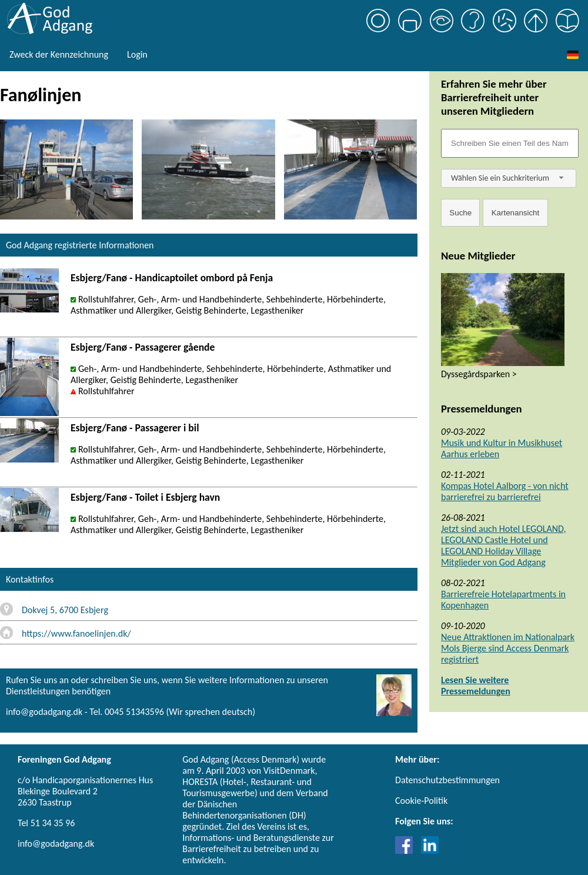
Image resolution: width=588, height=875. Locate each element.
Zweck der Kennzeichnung (59, 54)
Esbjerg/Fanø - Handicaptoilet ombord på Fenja (172, 278)
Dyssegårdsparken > (479, 374)
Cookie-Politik (421, 801)
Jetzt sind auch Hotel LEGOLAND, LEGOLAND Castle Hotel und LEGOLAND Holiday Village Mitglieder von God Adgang (503, 545)
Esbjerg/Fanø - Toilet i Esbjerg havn (145, 497)
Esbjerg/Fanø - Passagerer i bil (135, 428)
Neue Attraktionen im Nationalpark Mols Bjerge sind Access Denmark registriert (508, 648)
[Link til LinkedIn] (430, 851)
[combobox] (509, 178)
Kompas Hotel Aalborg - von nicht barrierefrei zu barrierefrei (505, 491)
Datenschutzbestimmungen (447, 780)
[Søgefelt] (510, 143)
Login (137, 54)
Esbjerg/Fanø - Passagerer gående (143, 347)
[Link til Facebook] (407, 851)
